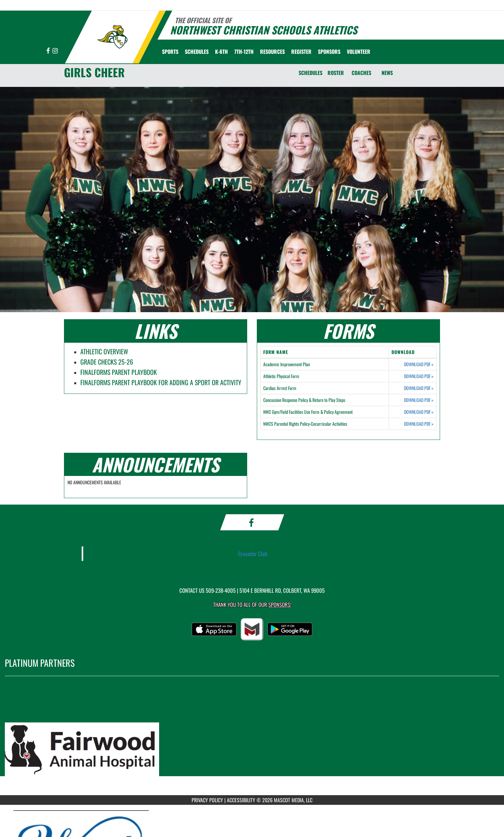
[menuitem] (301, 51)
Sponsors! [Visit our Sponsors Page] (280, 604)
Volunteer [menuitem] (359, 51)
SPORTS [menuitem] (170, 51)
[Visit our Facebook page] (49, 51)
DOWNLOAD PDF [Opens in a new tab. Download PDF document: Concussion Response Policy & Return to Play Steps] (419, 400)
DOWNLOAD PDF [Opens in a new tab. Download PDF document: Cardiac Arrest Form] (419, 388)
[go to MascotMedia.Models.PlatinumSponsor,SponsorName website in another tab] (252, 740)
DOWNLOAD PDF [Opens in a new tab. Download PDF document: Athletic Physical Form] (419, 376)
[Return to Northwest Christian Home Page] (112, 36)
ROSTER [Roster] (336, 73)
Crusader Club (253, 553)
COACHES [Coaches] (361, 73)
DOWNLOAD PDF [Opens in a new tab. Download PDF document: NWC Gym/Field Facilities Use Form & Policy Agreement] (419, 412)
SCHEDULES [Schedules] (310, 73)
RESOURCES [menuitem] (272, 51)
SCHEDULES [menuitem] (197, 51)
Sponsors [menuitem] (329, 51)
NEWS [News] (387, 73)
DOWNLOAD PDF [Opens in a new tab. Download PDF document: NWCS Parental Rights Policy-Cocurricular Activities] (419, 424)
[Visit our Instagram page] (55, 51)
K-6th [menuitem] (221, 51)
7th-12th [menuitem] (244, 51)
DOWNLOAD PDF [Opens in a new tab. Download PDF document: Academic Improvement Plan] (419, 364)
